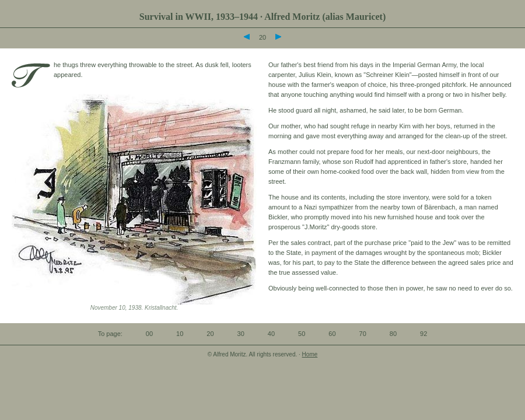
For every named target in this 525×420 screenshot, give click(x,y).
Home (310, 354)
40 (271, 334)
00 (149, 334)
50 (302, 334)
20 (210, 334)
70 (363, 334)
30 (241, 334)
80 (393, 334)
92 (423, 334)
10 (180, 334)
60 (332, 334)
